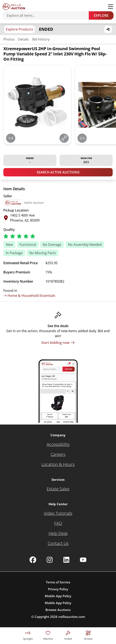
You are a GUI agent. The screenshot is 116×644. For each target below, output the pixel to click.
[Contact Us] (58, 543)
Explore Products (19, 29)
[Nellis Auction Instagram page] (50, 560)
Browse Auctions (58, 610)
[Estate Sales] (58, 489)
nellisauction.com (72, 617)
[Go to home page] (14, 7)
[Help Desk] (58, 533)
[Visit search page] (88, 635)
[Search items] (48, 15)
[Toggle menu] (111, 7)
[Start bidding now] (58, 343)
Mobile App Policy (58, 596)
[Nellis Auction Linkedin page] (66, 560)
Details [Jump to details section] (23, 39)
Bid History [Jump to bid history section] (41, 39)
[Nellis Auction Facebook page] (33, 560)
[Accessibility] (58, 444)
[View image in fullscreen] (64, 138)
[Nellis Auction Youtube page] (83, 560)
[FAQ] (58, 523)
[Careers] (58, 454)
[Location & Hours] (58, 464)
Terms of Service (58, 582)
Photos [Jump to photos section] (9, 39)
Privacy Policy (58, 589)
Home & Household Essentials (29, 296)
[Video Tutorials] (58, 513)
